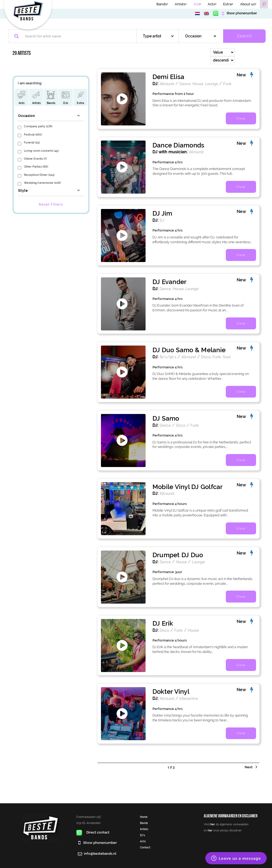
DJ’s (143, 835)
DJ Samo (166, 418)
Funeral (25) (32, 142)
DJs (196, 4)
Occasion (27, 116)
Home (144, 817)
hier (212, 824)
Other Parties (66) (36, 167)
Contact (145, 847)
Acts (211, 4)
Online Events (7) (35, 159)
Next (249, 767)
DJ (162, 220)
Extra (227, 4)
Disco (181, 425)
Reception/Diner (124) (39, 175)
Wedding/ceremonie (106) (42, 183)
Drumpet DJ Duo (178, 555)
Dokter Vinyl (171, 692)
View (241, 118)
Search (245, 36)
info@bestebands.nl (100, 854)
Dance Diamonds (178, 145)
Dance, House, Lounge (199, 84)
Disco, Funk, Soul (216, 357)
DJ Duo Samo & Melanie (189, 350)
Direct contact (93, 832)
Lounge (198, 562)
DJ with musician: (170, 152)
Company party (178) (38, 126)
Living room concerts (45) (41, 151)
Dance (165, 425)
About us (247, 4)
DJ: (156, 84)
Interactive (189, 698)
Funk (227, 84)
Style (23, 191)
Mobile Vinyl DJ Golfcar (188, 487)
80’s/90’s (168, 357)
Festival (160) (33, 134)
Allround (167, 84)
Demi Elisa (168, 77)
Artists (180, 4)
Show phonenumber (241, 13)
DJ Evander (169, 282)
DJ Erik (163, 623)
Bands (161, 4)
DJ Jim (162, 213)
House (181, 562)
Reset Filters (51, 204)
